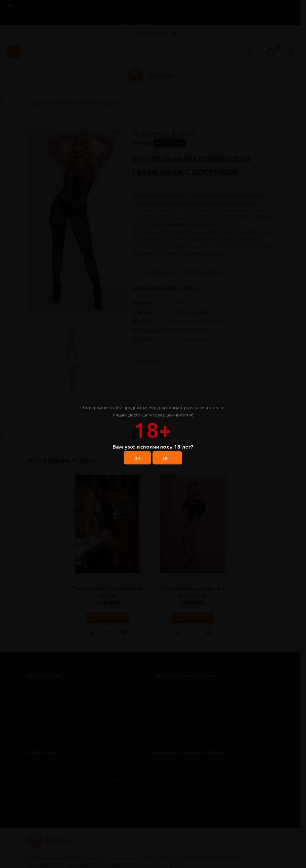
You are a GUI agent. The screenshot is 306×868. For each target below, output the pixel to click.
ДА (137, 458)
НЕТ (167, 458)
